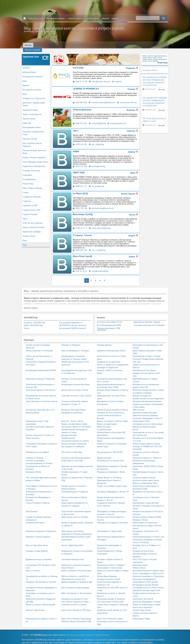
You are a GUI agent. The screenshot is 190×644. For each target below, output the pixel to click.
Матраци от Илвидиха (71, 342)
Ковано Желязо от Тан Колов (109, 474)
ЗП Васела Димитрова (82, 106)
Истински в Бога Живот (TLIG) (110, 319)
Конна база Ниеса (140, 562)
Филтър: (28, 45)
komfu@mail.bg (97, 163)
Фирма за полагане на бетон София (112, 418)
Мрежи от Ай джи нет (142, 392)
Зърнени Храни (29, 115)
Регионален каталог (56, 18)
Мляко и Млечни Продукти (34, 154)
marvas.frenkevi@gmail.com (102, 99)
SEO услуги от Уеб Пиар (72, 449)
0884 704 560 (80, 205)
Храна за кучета (33, 435)
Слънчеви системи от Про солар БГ (76, 392)
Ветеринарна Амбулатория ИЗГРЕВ (41, 367)
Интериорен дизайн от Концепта (111, 596)
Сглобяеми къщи (104, 426)
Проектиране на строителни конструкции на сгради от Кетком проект (147, 522)
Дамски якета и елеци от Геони (75, 387)
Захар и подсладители (32, 111)
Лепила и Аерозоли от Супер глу (40, 432)
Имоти (135, 426)
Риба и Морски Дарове (32, 185)
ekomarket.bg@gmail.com (101, 205)
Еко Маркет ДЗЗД (80, 190)
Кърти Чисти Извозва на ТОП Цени (76, 607)
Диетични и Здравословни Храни (34, 101)
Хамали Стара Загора (142, 607)
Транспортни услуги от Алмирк (75, 514)
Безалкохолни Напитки (33, 73)
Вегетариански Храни (32, 86)
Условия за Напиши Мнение (98, 632)
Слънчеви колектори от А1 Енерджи (149, 322)
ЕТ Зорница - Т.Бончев (82, 232)
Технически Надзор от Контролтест (41, 387)
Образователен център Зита (73, 576)
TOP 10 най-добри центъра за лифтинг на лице (154, 116)
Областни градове (43, 45)
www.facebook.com (117, 120)
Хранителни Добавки (32, 228)
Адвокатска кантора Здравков (145, 412)
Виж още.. (162, 86)
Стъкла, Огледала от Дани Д (38, 500)
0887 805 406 (80, 99)
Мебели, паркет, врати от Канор (146, 440)
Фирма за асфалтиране (107, 421)
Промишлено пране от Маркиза (111, 562)
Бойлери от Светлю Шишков (38, 534)
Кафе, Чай (27, 120)
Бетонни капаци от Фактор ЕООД (147, 514)
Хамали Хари (103, 443)
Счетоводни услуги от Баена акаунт (148, 421)
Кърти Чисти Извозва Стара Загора (76, 615)
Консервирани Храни (32, 124)
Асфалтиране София (141, 615)
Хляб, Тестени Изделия (32, 220)
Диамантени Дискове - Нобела (147, 319)
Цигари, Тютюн (29, 233)
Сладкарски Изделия (32, 194)
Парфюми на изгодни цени (109, 359)
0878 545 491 (80, 141)
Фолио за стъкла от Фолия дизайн (40, 601)
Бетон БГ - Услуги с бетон (72, 418)
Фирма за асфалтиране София (74, 421)
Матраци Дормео (104, 342)
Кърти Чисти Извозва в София (110, 615)
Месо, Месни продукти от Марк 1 (76, 598)
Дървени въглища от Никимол (39, 556)
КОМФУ (76, 148)
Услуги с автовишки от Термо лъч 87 (148, 570)
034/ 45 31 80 (80, 78)
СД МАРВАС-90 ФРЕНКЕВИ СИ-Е (86, 85)
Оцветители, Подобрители (34, 163)
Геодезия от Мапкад (34, 455)
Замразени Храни (30, 107)
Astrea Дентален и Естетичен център (41, 398)
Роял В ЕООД (78, 65)
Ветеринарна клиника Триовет (146, 581)
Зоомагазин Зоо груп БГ (143, 596)
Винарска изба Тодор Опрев (73, 407)
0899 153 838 (80, 163)
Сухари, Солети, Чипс (32, 207)
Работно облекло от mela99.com (75, 573)
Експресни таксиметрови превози (76, 455)
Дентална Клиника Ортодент (145, 409)
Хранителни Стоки (31, 53)
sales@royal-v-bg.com (100, 78)
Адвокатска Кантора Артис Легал (111, 347)
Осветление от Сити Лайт (72, 457)
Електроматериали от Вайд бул (75, 488)
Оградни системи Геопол (143, 548)
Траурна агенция (104, 455)
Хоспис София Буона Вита (72, 542)
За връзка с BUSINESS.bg (34, 319)
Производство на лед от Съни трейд (148, 429)
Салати (26, 189)
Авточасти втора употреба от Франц (112, 407)
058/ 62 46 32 (80, 268)
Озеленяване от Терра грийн (109, 528)
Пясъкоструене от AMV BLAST (110, 449)
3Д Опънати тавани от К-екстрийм (76, 423)
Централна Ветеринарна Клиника (147, 398)
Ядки (25, 237)
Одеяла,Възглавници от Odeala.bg (40, 375)
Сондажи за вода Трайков (37, 548)
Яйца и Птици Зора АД (82, 253)
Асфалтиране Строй (141, 418)
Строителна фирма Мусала (144, 474)
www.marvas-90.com (127, 99)
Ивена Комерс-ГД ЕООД (83, 211)
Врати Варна (102, 432)
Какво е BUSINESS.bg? (33, 322)
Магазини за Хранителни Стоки (33, 130)
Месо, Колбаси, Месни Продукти (32, 141)
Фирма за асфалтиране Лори (145, 480)
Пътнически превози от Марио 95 (147, 455)
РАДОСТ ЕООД (79, 169)
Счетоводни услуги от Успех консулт (148, 584)
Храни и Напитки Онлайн (33, 224)
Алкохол (26, 65)
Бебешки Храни (29, 69)
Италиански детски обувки (144, 367)
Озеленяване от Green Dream (110, 565)
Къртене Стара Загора (35, 607)
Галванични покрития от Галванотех (41, 528)
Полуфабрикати (29, 176)
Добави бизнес (93, 18)
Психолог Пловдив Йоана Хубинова (148, 356)
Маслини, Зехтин (30, 136)
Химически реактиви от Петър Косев (148, 573)
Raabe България (104, 423)
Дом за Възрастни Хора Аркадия (75, 584)
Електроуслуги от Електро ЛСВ (110, 457)
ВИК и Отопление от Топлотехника (76, 590)
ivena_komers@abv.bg (100, 225)
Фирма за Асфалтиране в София (146, 601)
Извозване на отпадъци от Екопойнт (112, 519)
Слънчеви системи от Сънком (74, 601)
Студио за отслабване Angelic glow (112, 483)
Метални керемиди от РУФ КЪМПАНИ (109, 326)
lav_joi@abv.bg (97, 183)
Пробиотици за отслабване (37, 449)
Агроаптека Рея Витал (35, 519)
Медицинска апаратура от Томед (111, 469)
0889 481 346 (80, 247)
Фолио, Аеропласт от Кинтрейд (39, 347)
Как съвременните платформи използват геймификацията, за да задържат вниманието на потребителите (155, 78)
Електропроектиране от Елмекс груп (148, 534)
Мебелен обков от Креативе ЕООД (76, 618)
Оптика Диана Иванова (107, 573)
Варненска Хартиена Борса (144, 423)
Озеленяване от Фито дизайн (145, 579)
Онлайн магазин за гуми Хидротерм (148, 395)
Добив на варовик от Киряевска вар (77, 579)
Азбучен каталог (76, 18)
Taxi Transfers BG (140, 432)
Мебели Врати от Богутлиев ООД (111, 429)
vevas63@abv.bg (97, 120)
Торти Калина (31, 508)
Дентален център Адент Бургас (146, 477)
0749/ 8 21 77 (80, 225)
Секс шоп (137, 359)
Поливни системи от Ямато (109, 576)
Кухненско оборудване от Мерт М (147, 415)
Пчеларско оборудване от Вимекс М (113, 488)
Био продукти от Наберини (73, 443)
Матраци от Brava (140, 517)
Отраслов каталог (36, 18)
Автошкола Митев (33, 469)
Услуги (27, 325)
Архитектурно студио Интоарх (146, 500)
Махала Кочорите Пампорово (74, 440)
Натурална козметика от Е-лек (74, 596)
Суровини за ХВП (30, 202)
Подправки (27, 172)
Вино (25, 91)
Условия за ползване (76, 632)
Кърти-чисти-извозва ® (142, 604)
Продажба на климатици (72, 409)
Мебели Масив (139, 565)
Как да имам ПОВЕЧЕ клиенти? (73, 325)
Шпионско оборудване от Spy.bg (147, 598)
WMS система (138, 407)
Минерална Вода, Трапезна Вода (34, 149)
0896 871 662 (80, 120)
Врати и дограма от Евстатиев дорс (76, 567)
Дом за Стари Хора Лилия (37, 542)
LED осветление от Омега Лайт (110, 598)
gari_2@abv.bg (96, 141)
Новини (115, 18)
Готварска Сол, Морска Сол (34, 95)
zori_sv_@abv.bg (97, 247)
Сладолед (27, 198)
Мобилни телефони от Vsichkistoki (112, 440)
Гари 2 (76, 127)
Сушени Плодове (30, 211)
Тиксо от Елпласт (33, 567)
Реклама (105, 18)
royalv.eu (117, 78)
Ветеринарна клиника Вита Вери (75, 381)
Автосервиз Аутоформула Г (144, 576)
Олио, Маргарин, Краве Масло (35, 159)
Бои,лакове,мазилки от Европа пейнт (148, 567)
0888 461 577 (80, 183)
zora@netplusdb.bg (99, 268)
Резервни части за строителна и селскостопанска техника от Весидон (111, 412)
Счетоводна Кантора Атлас (73, 556)
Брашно (26, 82)
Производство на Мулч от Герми (146, 353)
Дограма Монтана (69, 432)
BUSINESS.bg (40, 632)
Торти (25, 215)
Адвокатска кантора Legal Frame (146, 587)
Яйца (25, 242)
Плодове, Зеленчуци (31, 167)
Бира (25, 78)
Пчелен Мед (28, 181)
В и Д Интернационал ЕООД (109, 322)
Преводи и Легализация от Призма (41, 579)
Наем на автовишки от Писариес (75, 347)
